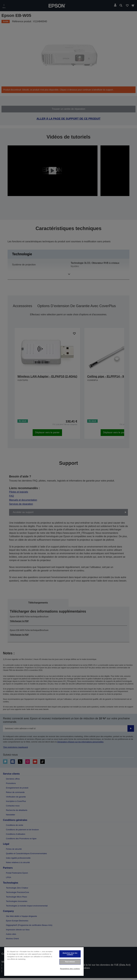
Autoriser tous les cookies (70, 954)
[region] (44, 961)
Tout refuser (70, 962)
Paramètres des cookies (70, 969)
